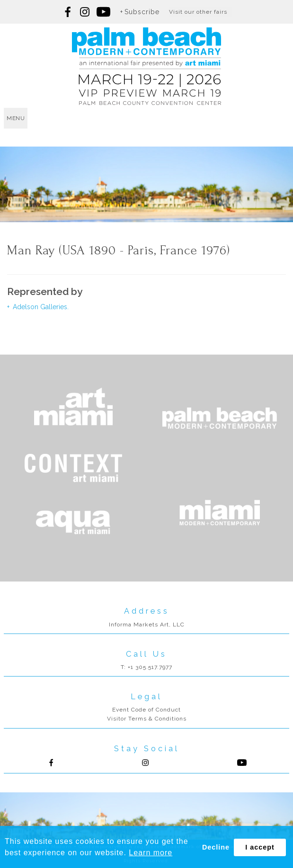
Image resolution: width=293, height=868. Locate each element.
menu (16, 118)
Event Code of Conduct (146, 710)
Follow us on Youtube (242, 763)
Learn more (151, 853)
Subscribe (142, 12)
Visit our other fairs (198, 12)
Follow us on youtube (103, 12)
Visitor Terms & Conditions (147, 719)
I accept (260, 847)
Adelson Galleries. (40, 307)
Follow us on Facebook (68, 12)
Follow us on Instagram (85, 12)
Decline (216, 847)
